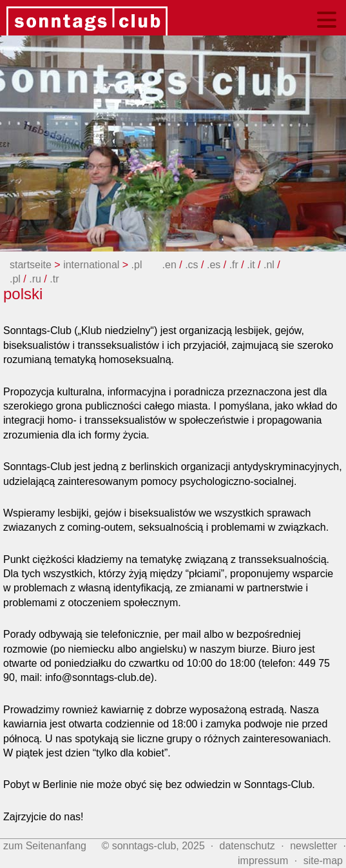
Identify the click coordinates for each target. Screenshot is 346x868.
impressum (263, 861)
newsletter (313, 846)
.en (171, 265)
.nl (270, 265)
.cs (191, 265)
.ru (36, 279)
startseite (31, 265)
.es (215, 265)
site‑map (323, 861)
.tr (54, 279)
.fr (235, 265)
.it (252, 265)
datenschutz (247, 846)
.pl (138, 265)
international (91, 265)
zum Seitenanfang (45, 846)
